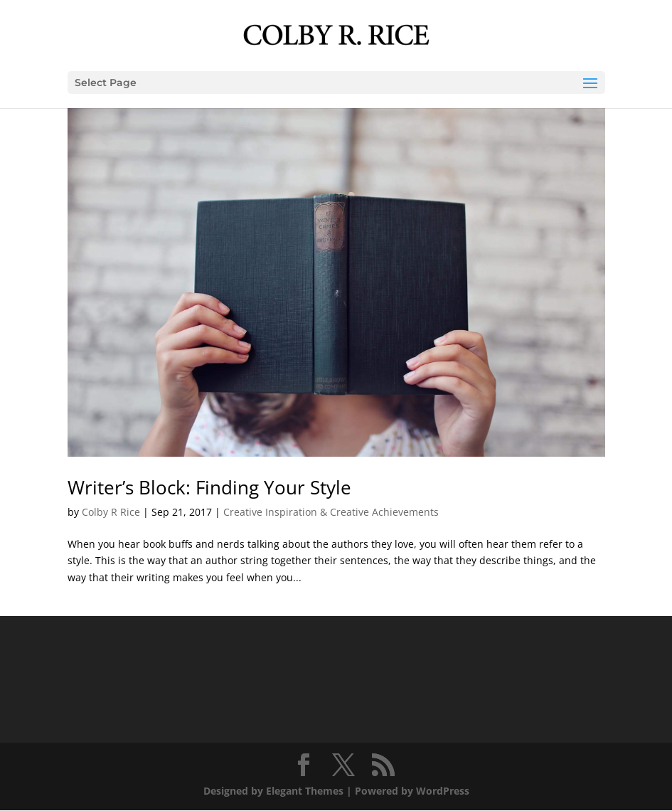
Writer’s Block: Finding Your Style (209, 487)
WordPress (443, 791)
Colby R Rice (111, 512)
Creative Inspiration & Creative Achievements (331, 512)
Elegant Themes (305, 791)
